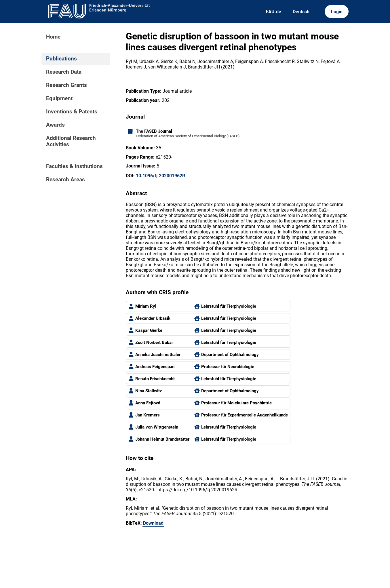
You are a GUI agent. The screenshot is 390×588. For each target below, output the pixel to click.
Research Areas (65, 180)
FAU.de (274, 12)
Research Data (64, 72)
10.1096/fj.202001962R (160, 176)
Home (53, 37)
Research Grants (66, 85)
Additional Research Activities (71, 141)
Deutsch (301, 12)
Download (153, 523)
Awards (55, 125)
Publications (61, 59)
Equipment (59, 98)
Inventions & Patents (72, 112)
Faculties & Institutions (74, 166)
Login (337, 12)
